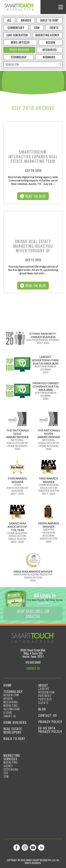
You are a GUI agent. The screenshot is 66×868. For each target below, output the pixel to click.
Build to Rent (50, 20)
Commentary (16, 28)
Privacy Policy (50, 722)
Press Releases (19, 50)
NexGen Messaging (11, 700)
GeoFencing (11, 769)
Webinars (49, 57)
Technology (19, 57)
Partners (45, 696)
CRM (37, 28)
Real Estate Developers (13, 730)
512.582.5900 (33, 662)
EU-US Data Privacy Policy (50, 730)
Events (54, 28)
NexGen (51, 42)
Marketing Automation (12, 707)
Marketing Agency (47, 35)
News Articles (20, 42)
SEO (6, 773)
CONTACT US (33, 668)
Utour (8, 713)
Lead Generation (17, 35)
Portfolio (45, 699)
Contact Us (48, 715)
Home (8, 685)
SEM (6, 776)
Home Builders (15, 722)
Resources (50, 50)
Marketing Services (12, 757)
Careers (44, 689)
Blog (42, 709)
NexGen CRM (11, 695)
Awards (26, 20)
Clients (43, 703)
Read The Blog (33, 196)
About (43, 685)
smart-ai (10, 716)
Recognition (47, 692)
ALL (9, 20)
